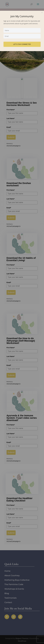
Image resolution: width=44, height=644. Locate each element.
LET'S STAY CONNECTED (22, 44)
